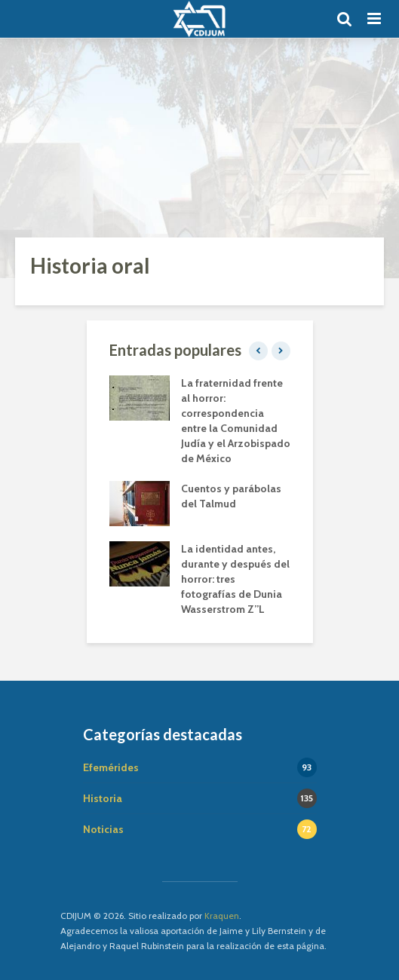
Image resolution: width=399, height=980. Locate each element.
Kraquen (222, 916)
